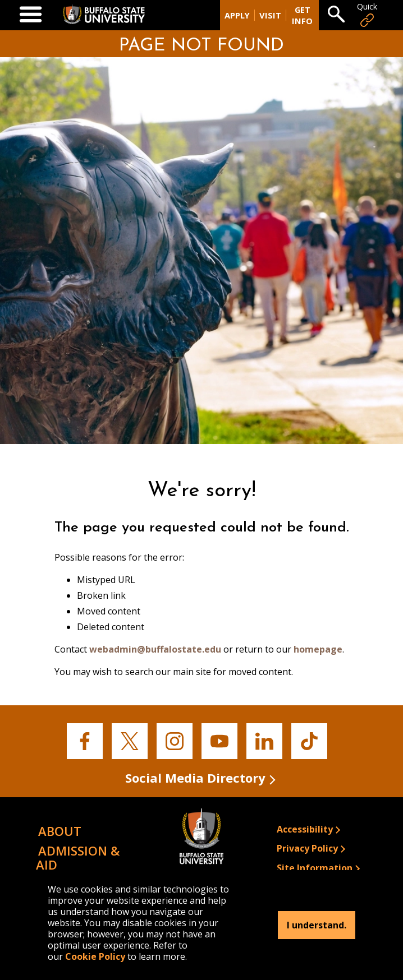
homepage (318, 649)
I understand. (317, 925)
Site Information (315, 868)
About (60, 831)
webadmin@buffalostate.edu (155, 649)
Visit (270, 15)
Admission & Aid (78, 857)
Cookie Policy (95, 956)
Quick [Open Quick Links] (367, 15)
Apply (237, 15)
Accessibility (305, 829)
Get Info (302, 15)
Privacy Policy (307, 848)
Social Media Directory (195, 778)
